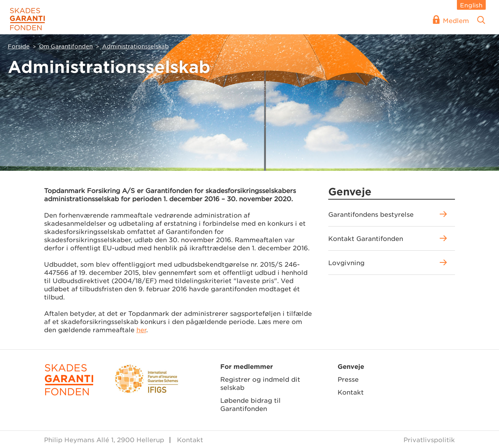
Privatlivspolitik (429, 439)
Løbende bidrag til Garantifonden (250, 404)
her (141, 329)
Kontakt (351, 392)
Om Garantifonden (66, 46)
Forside (19, 46)
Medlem (456, 20)
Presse (348, 379)
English (471, 5)
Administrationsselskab (135, 46)
